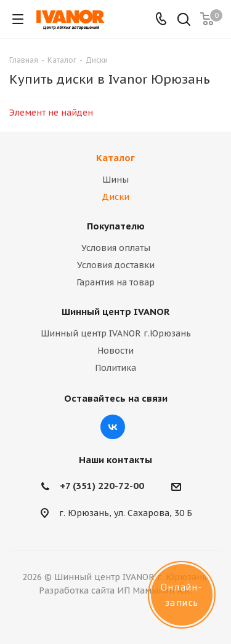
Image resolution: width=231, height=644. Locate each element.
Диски (115, 197)
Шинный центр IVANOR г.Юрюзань (116, 333)
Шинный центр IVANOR (115, 312)
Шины (115, 180)
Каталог (115, 158)
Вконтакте (113, 427)
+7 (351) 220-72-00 (102, 486)
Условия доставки (116, 265)
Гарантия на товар (115, 282)
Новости (115, 351)
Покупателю (116, 226)
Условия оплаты (116, 248)
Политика (115, 368)
